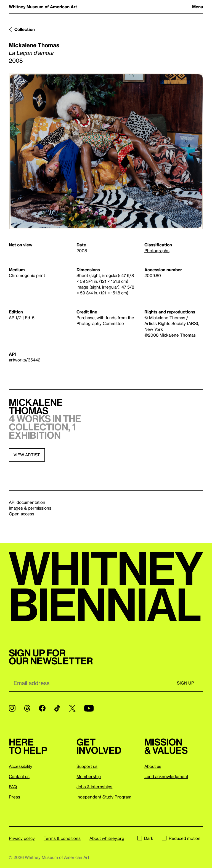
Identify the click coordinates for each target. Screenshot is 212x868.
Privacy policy (22, 838)
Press (14, 797)
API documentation (27, 502)
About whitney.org (107, 838)
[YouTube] (89, 708)
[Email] (88, 683)
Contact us (19, 776)
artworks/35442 (25, 360)
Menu (198, 7)
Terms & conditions (62, 838)
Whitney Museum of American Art (43, 7)
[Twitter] (72, 708)
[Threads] (27, 708)
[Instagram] (12, 708)
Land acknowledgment (166, 776)
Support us (87, 766)
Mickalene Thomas (34, 45)
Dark (145, 838)
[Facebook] (42, 708)
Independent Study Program (104, 797)
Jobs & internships (94, 787)
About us (153, 766)
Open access (22, 514)
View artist (27, 455)
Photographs (157, 251)
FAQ (13, 787)
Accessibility (21, 766)
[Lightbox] (106, 151)
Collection (25, 29)
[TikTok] (57, 708)
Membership (89, 776)
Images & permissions (30, 508)
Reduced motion (181, 838)
